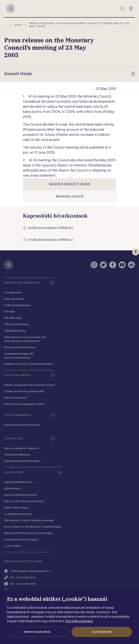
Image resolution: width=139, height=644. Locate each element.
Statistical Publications (17, 455)
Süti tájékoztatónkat (79, 621)
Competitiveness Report (18, 514)
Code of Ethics (13, 546)
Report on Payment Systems (21, 495)
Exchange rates (13, 292)
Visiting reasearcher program (21, 539)
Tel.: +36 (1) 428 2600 (23, 577)
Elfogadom (102, 632)
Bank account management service (24, 404)
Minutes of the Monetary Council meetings (28, 533)
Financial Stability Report (18, 482)
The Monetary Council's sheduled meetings (29, 520)
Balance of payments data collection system (29, 385)
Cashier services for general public (24, 391)
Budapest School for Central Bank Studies (29, 364)
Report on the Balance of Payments (24, 501)
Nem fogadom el (37, 632)
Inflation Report (13, 488)
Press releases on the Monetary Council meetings (33, 527)
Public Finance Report (17, 507)
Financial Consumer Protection (22, 425)
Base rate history (14, 299)
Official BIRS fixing (15, 331)
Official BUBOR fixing (16, 324)
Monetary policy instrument (20, 347)
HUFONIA (10, 311)
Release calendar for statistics (22, 448)
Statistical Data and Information (22, 461)
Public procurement (15, 398)
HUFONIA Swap (13, 318)
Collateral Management (17, 305)
